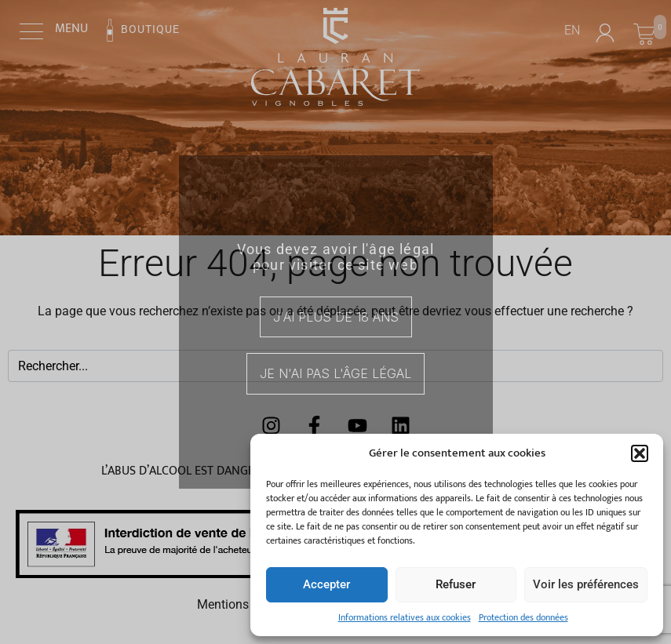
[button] (640, 453)
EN (572, 30)
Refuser (456, 584)
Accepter (326, 584)
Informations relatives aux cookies (405, 617)
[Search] (646, 366)
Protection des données (523, 617)
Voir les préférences (586, 584)
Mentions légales (244, 604)
